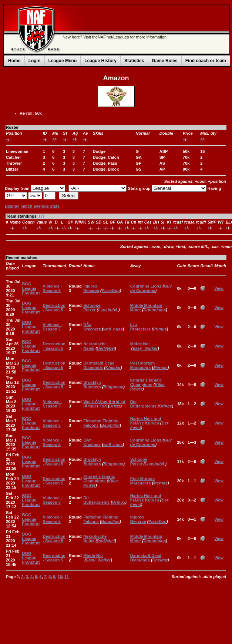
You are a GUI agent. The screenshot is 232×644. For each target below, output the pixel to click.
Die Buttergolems (143, 404)
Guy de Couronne (151, 288)
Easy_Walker (145, 348)
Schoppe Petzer (92, 308)
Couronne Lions (146, 286)
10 (60, 577)
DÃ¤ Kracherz (92, 327)
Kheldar (113, 368)
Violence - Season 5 (53, 288)
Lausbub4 (108, 310)
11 (67, 577)
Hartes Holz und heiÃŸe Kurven (146, 421)
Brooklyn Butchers (92, 385)
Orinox (165, 406)
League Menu (63, 61)
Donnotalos (155, 310)
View (219, 288)
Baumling (110, 425)
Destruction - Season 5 (54, 308)
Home (14, 61)
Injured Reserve (91, 288)
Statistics (134, 61)
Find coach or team (206, 61)
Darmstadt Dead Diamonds (99, 365)
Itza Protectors (140, 327)
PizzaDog (111, 291)
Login (35, 61)
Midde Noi (140, 344)
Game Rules (164, 61)
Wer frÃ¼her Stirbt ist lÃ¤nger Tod (104, 404)
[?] (41, 216)
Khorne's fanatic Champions (146, 382)
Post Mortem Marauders (143, 365)
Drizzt (115, 406)
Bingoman (114, 387)
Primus (160, 329)
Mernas (160, 368)
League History (100, 61)
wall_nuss (113, 329)
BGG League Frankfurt (31, 288)
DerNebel (106, 348)
